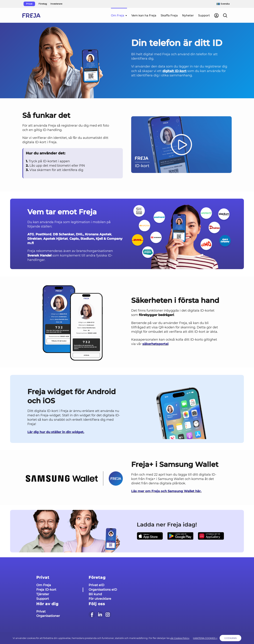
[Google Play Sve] (180, 536)
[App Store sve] (150, 536)
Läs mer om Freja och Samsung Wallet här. (166, 491)
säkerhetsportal (155, 344)
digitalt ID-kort (174, 71)
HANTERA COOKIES (203, 638)
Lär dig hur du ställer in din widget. (56, 432)
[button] (225, 15)
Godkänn (232, 638)
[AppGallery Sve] (211, 536)
